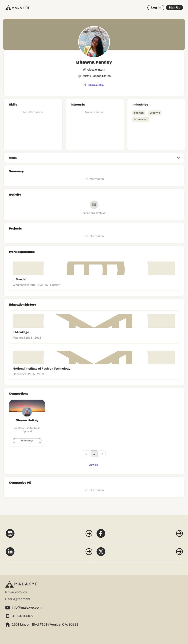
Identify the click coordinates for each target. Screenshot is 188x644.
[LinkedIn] (49, 554)
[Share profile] (94, 85)
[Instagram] (49, 536)
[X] (139, 554)
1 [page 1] (94, 454)
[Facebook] (139, 536)
